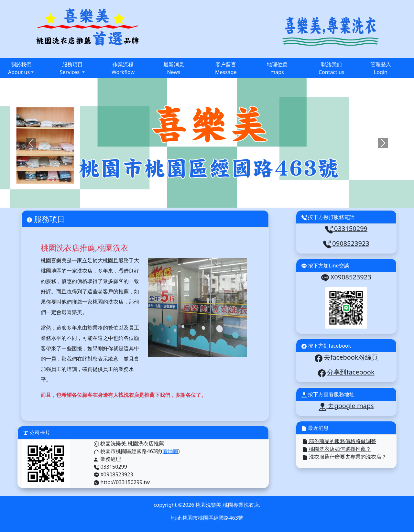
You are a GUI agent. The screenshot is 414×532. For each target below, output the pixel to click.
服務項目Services (71, 68)
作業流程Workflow (123, 68)
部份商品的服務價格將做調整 (339, 441)
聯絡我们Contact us (332, 68)
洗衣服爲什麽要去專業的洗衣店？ (344, 457)
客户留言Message (226, 68)
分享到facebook (351, 372)
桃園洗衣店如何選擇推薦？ (337, 449)
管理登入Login (381, 68)
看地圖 (170, 451)
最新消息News (174, 68)
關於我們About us (20, 68)
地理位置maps (277, 68)
